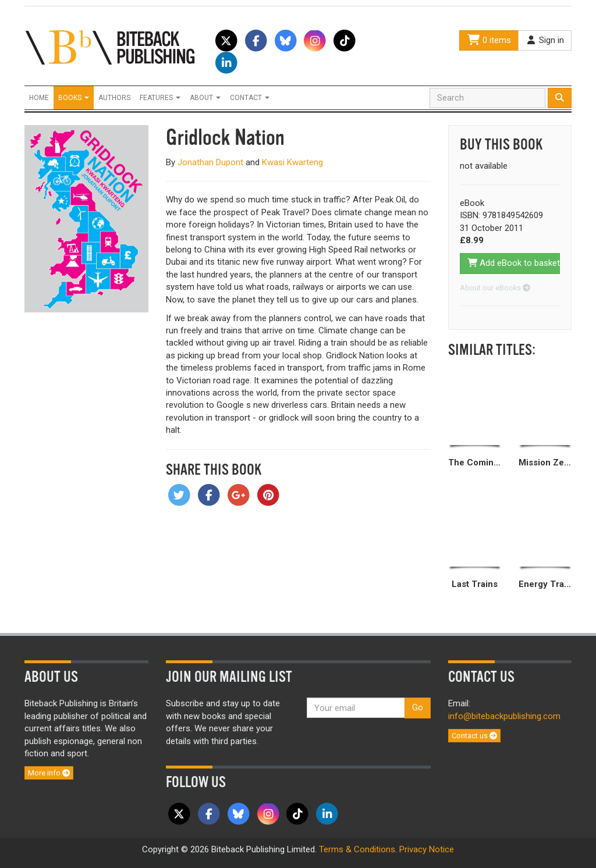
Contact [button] (250, 98)
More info (49, 773)
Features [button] (160, 98)
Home (39, 98)
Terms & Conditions (357, 849)
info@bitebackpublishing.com (504, 716)
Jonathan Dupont (210, 162)
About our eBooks (495, 288)
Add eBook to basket (514, 263)
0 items (489, 40)
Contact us (474, 736)
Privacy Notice (427, 849)
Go (418, 707)
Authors (114, 98)
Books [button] (74, 98)
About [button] (205, 98)
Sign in (545, 40)
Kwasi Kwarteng (292, 162)
